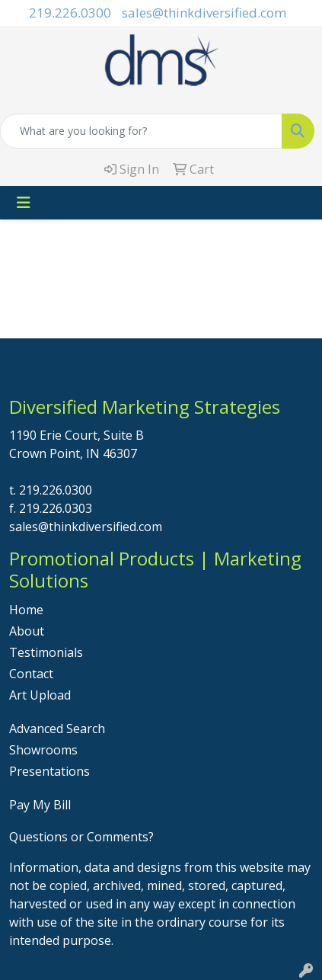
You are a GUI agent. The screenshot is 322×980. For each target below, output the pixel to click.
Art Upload (40, 695)
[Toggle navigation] (24, 203)
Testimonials (46, 652)
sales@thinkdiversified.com (204, 13)
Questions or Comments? (81, 837)
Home (26, 610)
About (27, 631)
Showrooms (43, 750)
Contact (31, 674)
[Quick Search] (141, 131)
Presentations (49, 771)
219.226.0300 (70, 13)
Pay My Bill (40, 805)
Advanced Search (57, 729)
